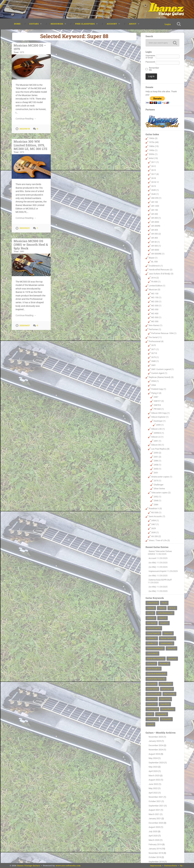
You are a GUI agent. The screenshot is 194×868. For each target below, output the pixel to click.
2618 (153, 178)
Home (17, 24)
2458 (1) (157, 465)
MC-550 (155, 321)
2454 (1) (155, 520)
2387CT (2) (159, 401)
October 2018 (155, 857)
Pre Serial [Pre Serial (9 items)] (152, 684)
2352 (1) (157, 497)
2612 (153, 166)
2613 (153, 170)
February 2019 (155, 844)
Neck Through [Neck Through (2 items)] (154, 669)
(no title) (152, 563)
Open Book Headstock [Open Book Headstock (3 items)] (156, 674)
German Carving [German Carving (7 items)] (168, 638)
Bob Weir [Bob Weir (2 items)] (152, 623)
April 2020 (153, 836)
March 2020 (154, 840)
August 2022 (154, 780)
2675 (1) (155, 357)
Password (150, 62)
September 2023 (156, 763)
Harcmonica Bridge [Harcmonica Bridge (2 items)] (155, 648)
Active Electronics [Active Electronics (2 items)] (165, 613)
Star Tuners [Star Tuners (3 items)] (169, 694)
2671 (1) (155, 349)
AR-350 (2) (156, 234)
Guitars (34, 24)
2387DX (157, 405)
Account (112, 24)
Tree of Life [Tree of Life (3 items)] (152, 719)
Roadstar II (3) (155, 508)
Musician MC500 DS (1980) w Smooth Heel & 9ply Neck (31, 246)
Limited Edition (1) (157, 286)
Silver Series (159, 489)
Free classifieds (85, 24)
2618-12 (155, 182)
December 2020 (156, 823)
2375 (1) (157, 481)
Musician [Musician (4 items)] (164, 664)
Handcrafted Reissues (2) (161, 270)
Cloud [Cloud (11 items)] (164, 623)
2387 (156, 397)
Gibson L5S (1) (158, 429)
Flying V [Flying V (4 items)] (168, 633)
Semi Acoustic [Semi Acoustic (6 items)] (154, 694)
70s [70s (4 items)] (164, 603)
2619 (153, 186)
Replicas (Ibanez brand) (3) (161, 377)
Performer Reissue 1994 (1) (164, 333)
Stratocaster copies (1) (162, 477)
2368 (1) (157, 501)
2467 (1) (155, 524)
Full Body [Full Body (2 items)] (152, 638)
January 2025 (155, 741)
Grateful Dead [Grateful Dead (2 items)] (167, 643)
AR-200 (155, 214)
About (133, 24)
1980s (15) (154, 146)
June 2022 (153, 784)
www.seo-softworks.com (68, 865)
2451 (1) (157, 441)
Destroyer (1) (160, 421)
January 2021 (155, 818)
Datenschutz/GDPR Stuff (160, 580)
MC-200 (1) (156, 302)
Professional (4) (156, 341)
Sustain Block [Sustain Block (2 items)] (168, 709)
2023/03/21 (25, 228)
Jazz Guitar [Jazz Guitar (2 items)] (152, 653)
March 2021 (154, 814)
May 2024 (153, 758)
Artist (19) (153, 158)
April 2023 (153, 771)
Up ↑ (182, 865)
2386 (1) (157, 461)
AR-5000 (155, 250)
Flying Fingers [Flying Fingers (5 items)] (153, 633)
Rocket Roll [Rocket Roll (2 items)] (152, 689)
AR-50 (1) (156, 242)
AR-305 (155, 230)
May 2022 (153, 788)
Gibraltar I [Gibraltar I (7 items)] (152, 643)
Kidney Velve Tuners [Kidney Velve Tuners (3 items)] (156, 659)
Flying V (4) (156, 393)
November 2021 (156, 797)
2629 (153, 528)
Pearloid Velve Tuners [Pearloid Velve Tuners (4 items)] (156, 679)
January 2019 (155, 849)
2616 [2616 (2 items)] (172, 608)
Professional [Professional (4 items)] (166, 684)
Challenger (159, 485)
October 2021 (155, 801)
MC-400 (155, 314)
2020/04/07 (25, 326)
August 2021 (154, 810)
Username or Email (150, 57)
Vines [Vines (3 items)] (150, 724)
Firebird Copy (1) (159, 389)
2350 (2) (157, 453)
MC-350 (155, 309)
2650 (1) (157, 469)
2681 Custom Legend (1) (162, 369)
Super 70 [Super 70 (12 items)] (165, 699)
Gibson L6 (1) (157, 437)
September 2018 (156, 862)
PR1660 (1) (159, 409)
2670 (153, 345)
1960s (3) (153, 138)
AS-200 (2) (156, 536)
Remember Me (153, 69)
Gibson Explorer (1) (160, 417)
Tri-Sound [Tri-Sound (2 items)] (166, 719)
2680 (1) (155, 361)
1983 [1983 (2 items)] (162, 608)
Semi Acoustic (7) (157, 516)
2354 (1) (155, 381)
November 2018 (156, 853)
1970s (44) (154, 142)
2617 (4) (155, 174)
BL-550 (154, 262)
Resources (57, 24)
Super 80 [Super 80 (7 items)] (152, 704)
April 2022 (153, 793)
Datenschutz (171, 865)
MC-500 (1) (156, 317)
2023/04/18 (25, 129)
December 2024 (156, 745)
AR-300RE (156, 226)
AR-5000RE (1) (158, 254)
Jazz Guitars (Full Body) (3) (161, 274)
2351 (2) (157, 457)
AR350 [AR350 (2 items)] (151, 618)
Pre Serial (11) (155, 337)
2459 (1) (160, 425)
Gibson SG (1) (158, 445)
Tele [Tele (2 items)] (150, 714)
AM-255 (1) (156, 198)
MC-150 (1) (156, 297)
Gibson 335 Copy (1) (160, 413)
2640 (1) (155, 194)
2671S (154, 353)
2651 (156, 473)
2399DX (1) (159, 433)
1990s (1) (153, 150)
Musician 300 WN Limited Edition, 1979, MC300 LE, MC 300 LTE (31, 146)
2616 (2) (155, 278)
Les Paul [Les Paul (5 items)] (151, 664)
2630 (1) (155, 190)
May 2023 (153, 767)
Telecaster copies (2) (161, 493)
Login (168, 24)
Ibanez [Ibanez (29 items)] (171, 648)
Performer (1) (155, 329)
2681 (153, 365)
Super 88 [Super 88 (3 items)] (165, 704)
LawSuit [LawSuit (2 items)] (172, 659)
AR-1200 (155, 206)
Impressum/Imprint (158, 571)
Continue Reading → (26, 119)
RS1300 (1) (156, 513)
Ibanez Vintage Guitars (29, 865)
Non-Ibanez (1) (156, 325)
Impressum (156, 865)
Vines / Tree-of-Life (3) (159, 540)
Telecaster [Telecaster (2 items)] (162, 714)
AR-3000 (155, 222)
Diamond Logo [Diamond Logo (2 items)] (154, 628)
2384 (156, 505)
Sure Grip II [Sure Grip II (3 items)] (152, 709)
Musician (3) (155, 290)
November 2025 (156, 737)
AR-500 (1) (156, 246)
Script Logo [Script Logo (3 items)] (167, 689)
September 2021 (156, 806)
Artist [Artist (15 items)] (162, 618)
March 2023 (154, 776)
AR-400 (155, 238)
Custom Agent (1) (159, 373)
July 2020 (153, 831)
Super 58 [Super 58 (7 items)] (152, 699)
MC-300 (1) (156, 306)
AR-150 (155, 210)
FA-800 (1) (156, 282)
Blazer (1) (153, 258)
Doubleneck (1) (156, 266)
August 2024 (154, 754)
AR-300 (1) (156, 218)
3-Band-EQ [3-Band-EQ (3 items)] (152, 603)
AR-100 (155, 202)
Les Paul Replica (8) (160, 449)
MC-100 (155, 294)
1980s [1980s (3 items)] (151, 608)
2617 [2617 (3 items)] (150, 613)
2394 (153, 385)
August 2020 (154, 827)
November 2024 (156, 750)
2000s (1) (153, 154)
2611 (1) (155, 162)
